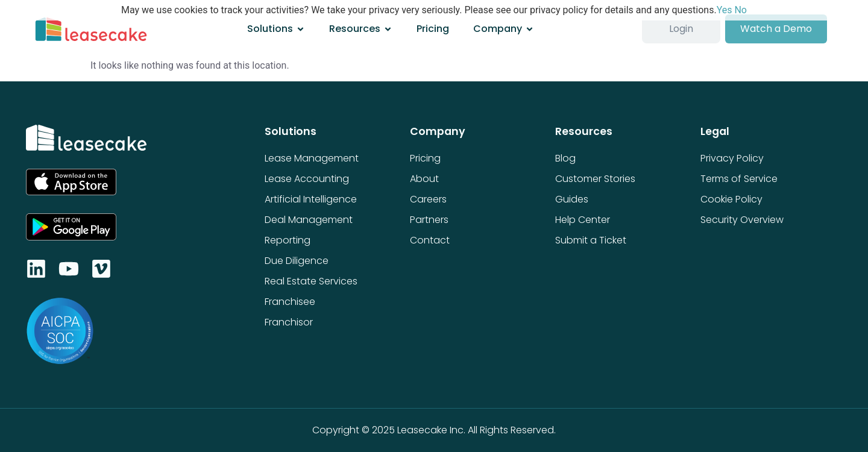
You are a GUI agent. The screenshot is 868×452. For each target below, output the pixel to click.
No (741, 10)
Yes (725, 10)
